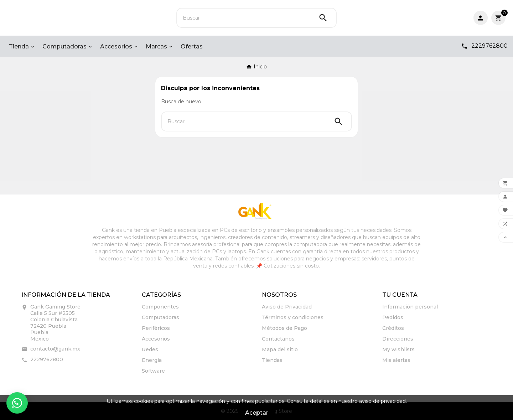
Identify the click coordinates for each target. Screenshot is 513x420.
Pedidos (393, 317)
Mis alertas (396, 360)
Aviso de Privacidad (287, 307)
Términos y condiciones (293, 317)
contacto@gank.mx (55, 349)
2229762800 (47, 359)
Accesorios (156, 339)
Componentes (160, 307)
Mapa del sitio (280, 349)
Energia (152, 360)
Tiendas (272, 360)
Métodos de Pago (284, 328)
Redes (150, 349)
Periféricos (156, 328)
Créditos (393, 328)
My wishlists (398, 349)
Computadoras (160, 317)
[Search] (323, 18)
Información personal (410, 307)
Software (153, 371)
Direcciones (398, 339)
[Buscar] (244, 18)
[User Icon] (481, 18)
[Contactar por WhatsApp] (17, 403)
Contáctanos (278, 339)
